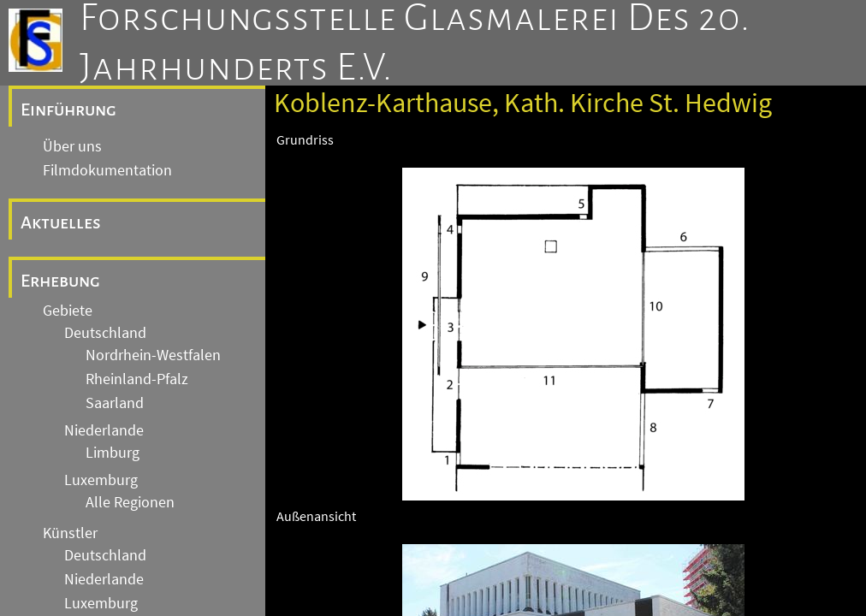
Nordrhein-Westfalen (153, 355)
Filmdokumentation (107, 170)
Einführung (68, 110)
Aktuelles (61, 222)
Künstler (70, 533)
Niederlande (104, 430)
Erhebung (60, 281)
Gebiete (68, 311)
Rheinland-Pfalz (137, 379)
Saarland (115, 403)
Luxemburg (101, 480)
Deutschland (105, 333)
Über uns (72, 146)
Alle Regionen (130, 502)
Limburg (113, 453)
